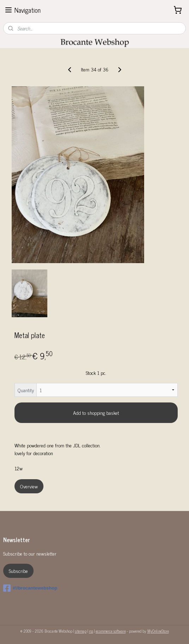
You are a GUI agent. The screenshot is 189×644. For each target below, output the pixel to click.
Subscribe (18, 571)
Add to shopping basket (96, 413)
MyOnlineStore (158, 631)
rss (91, 631)
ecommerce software (111, 631)
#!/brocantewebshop (30, 588)
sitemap (81, 631)
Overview (29, 486)
